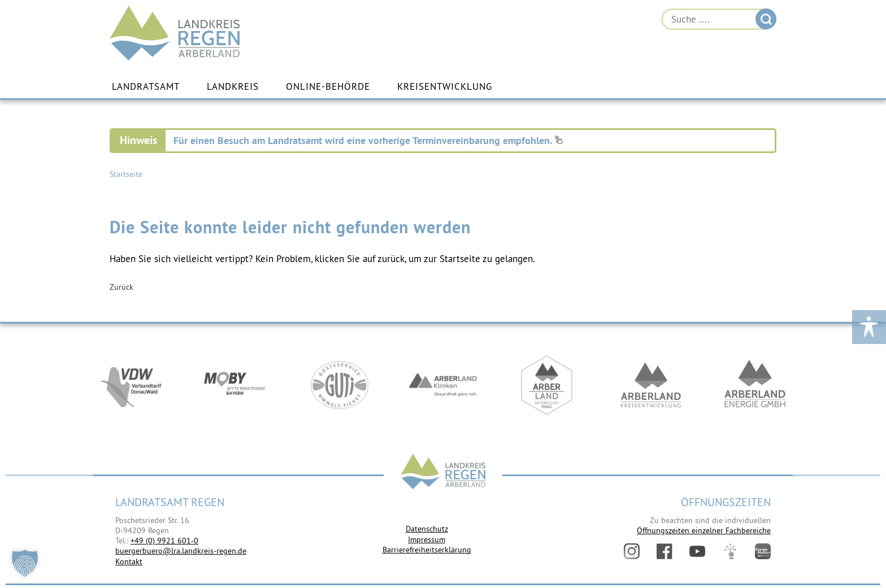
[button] (25, 563)
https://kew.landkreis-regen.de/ (651, 386)
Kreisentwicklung (445, 86)
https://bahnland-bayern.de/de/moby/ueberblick (235, 386)
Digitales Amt (730, 551)
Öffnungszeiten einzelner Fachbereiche (704, 530)
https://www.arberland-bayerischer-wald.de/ (547, 386)
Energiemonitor (763, 551)
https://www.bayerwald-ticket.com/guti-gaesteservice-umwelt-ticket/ (339, 386)
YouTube (697, 551)
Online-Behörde (328, 86)
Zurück (121, 287)
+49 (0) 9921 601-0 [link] (164, 541)
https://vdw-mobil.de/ (131, 386)
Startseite (126, 174)
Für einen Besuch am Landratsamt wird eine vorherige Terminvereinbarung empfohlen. (368, 140)
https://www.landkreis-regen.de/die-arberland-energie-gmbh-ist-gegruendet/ (755, 386)
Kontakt (129, 561)
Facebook (664, 551)
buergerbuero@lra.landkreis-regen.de (181, 551)
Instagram (632, 551)
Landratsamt (146, 86)
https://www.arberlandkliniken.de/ (443, 386)
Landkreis (233, 86)
